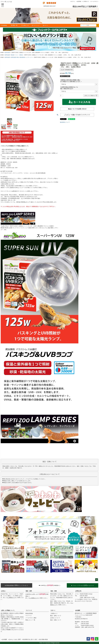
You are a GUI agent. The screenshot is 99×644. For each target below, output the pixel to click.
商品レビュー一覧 (30, 620)
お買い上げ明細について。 (8, 610)
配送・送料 (29, 591)
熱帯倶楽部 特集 (15, 57)
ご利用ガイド (86, 1)
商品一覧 (14, 25)
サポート (53, 610)
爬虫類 (13, 55)
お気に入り (25, 25)
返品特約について (65, 122)
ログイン (73, 1)
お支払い (3, 591)
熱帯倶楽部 (7, 53)
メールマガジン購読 (31, 618)
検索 (98, 25)
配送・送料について (56, 616)
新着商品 (4, 25)
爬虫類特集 (22, 57)
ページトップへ (97, 580)
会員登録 (79, 1)
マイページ (36, 25)
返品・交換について (56, 620)
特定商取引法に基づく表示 (30, 639)
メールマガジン (95, 1)
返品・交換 (54, 591)
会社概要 (78, 610)
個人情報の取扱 (44, 639)
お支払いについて (55, 618)
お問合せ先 (78, 591)
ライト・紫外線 (19, 55)
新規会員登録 (29, 613)
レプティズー (29, 57)
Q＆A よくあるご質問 (15, 639)
